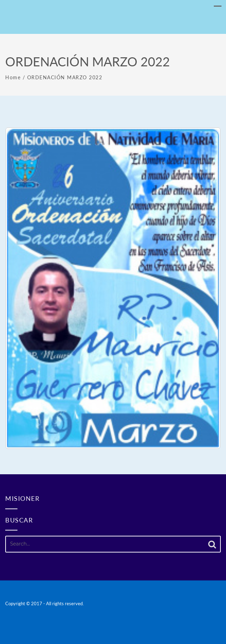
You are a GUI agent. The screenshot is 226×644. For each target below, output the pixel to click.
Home (13, 77)
